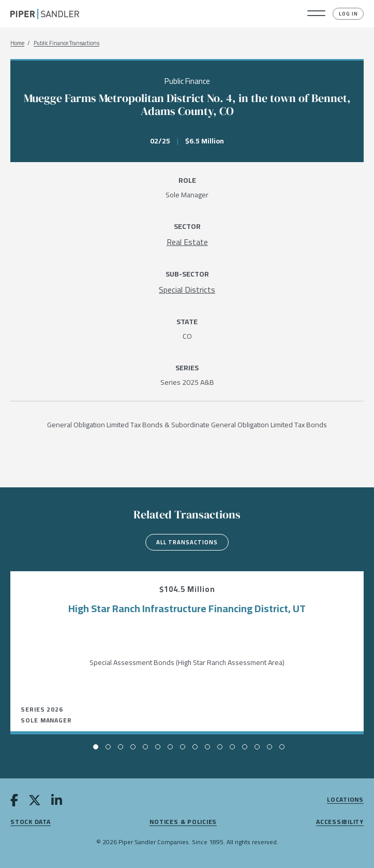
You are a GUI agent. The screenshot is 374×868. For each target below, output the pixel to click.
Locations (345, 800)
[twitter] (35, 802)
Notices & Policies (183, 822)
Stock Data (31, 822)
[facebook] (14, 802)
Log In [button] (348, 14)
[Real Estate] (187, 242)
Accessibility (340, 822)
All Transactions (187, 542)
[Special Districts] (187, 290)
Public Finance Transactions (66, 43)
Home (17, 43)
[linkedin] (57, 802)
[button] (316, 14)
